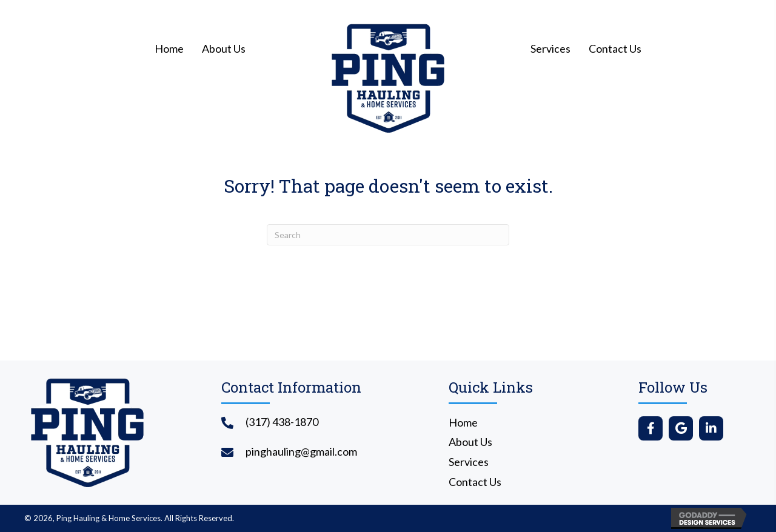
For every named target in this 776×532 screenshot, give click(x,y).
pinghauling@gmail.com (301, 451)
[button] (651, 428)
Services (469, 462)
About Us (470, 442)
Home (463, 422)
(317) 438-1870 (282, 422)
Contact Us (475, 482)
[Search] (388, 235)
